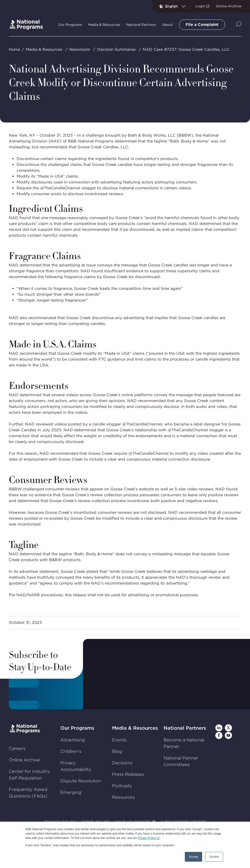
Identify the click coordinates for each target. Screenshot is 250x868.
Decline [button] (214, 857)
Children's (71, 751)
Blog (117, 751)
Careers (17, 748)
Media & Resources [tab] (104, 25)
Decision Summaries (116, 49)
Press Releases (128, 774)
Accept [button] (193, 857)
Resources (123, 797)
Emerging (71, 792)
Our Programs (77, 728)
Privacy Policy (147, 838)
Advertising (73, 740)
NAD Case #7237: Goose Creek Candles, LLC (186, 49)
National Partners (185, 728)
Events (119, 740)
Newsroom (80, 49)
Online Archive (229, 6)
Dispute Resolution (81, 781)
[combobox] (177, 6)
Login (200, 6)
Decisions (122, 763)
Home (14, 49)
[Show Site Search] (239, 25)
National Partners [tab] (141, 25)
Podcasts (122, 786)
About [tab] (167, 25)
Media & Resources (44, 49)
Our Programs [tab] (70, 25)
